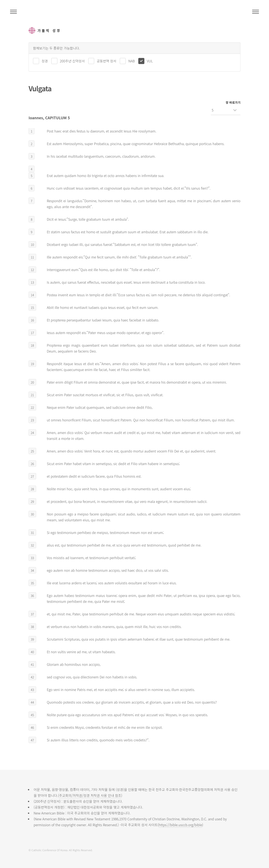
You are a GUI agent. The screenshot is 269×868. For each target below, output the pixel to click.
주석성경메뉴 (13, 12)
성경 (45, 61)
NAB (131, 61)
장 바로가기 (233, 102)
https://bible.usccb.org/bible (180, 825)
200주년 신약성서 (72, 61)
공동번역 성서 (106, 61)
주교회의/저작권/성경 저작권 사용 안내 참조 (90, 795)
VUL (150, 61)
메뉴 (256, 12)
